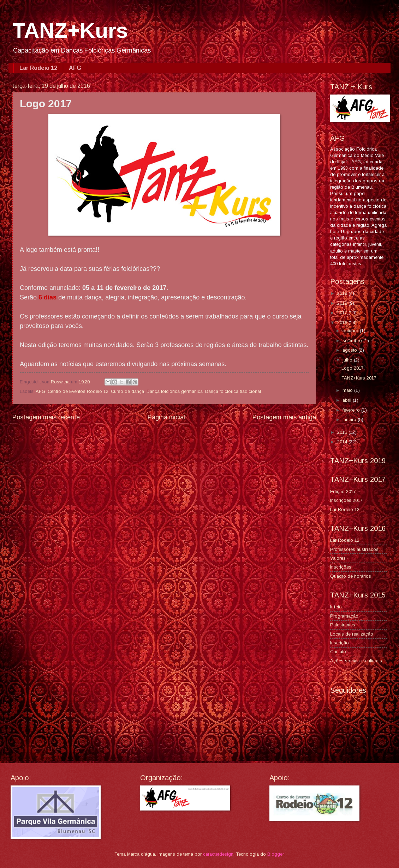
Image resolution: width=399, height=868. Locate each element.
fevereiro (352, 410)
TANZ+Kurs (70, 31)
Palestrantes (343, 625)
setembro (353, 341)
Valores (338, 558)
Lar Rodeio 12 (38, 68)
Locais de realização (352, 634)
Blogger (275, 854)
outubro (351, 331)
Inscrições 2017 (346, 500)
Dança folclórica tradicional (233, 391)
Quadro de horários (351, 576)
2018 (343, 303)
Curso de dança (127, 391)
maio (348, 390)
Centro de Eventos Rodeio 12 (78, 391)
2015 (343, 432)
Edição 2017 (343, 491)
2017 (343, 313)
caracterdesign (218, 854)
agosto (350, 350)
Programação (344, 616)
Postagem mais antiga (284, 417)
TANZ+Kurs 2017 (359, 378)
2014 (343, 442)
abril (348, 400)
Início (336, 607)
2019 (343, 293)
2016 (343, 323)
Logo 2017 (353, 368)
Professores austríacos (354, 549)
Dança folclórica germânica (175, 391)
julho (348, 360)
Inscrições (341, 567)
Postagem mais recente (46, 417)
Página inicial (166, 417)
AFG (75, 68)
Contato (338, 652)
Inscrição (340, 643)
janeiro (350, 420)
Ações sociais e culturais (356, 661)
